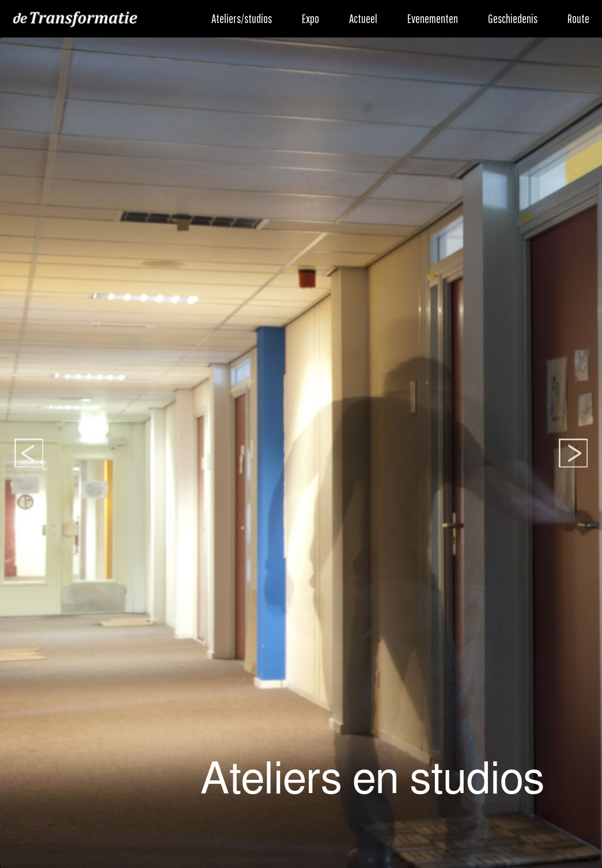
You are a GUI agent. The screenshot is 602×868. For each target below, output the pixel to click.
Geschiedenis (513, 18)
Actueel (363, 18)
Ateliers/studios (242, 18)
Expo (311, 18)
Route (578, 18)
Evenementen (433, 18)
